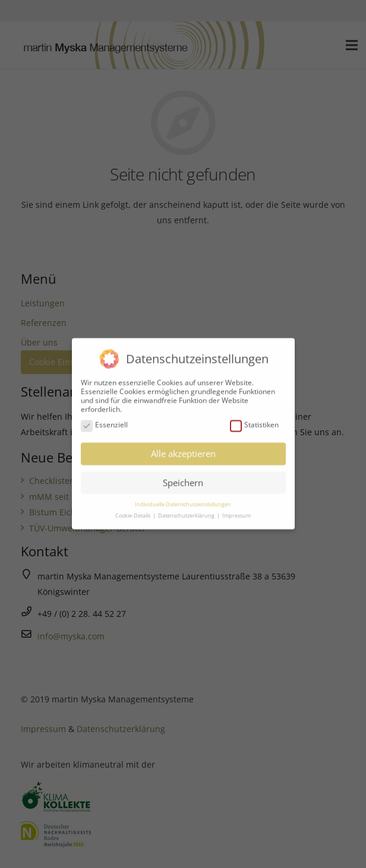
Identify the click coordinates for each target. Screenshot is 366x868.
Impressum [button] (236, 511)
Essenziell (104, 421)
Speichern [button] (183, 478)
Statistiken (254, 421)
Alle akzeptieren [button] (183, 449)
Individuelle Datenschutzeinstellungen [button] (183, 500)
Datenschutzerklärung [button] (187, 511)
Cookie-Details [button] (133, 511)
